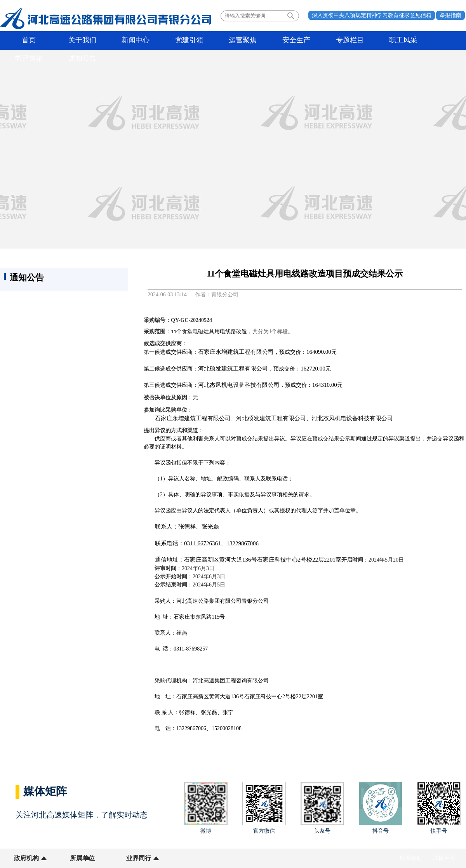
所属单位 (75, 858)
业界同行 (123, 858)
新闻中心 (118, 40)
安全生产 (256, 40)
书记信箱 (395, 40)
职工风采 (349, 40)
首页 (25, 40)
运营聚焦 (210, 40)
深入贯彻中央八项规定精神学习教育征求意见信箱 (372, 15)
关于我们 (71, 40)
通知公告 (441, 40)
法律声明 (444, 858)
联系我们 (411, 858)
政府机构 (26, 858)
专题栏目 (303, 40)
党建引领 (164, 40)
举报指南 (450, 15)
